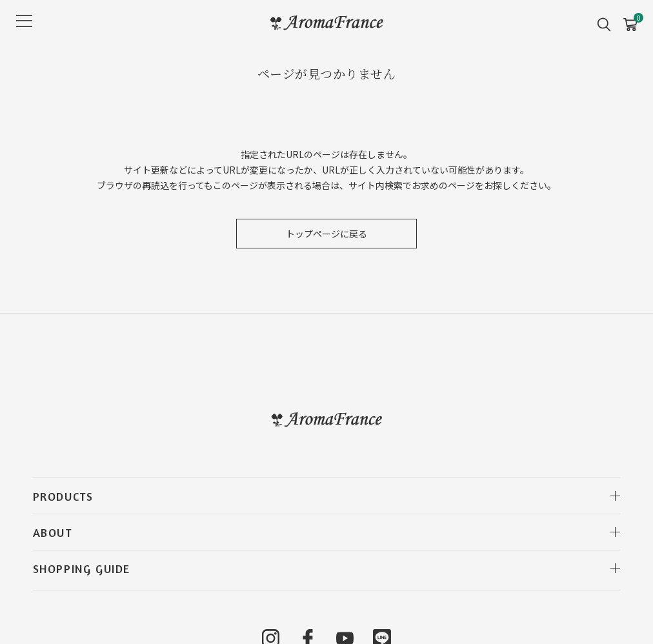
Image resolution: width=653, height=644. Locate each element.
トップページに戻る (326, 234)
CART (630, 20)
